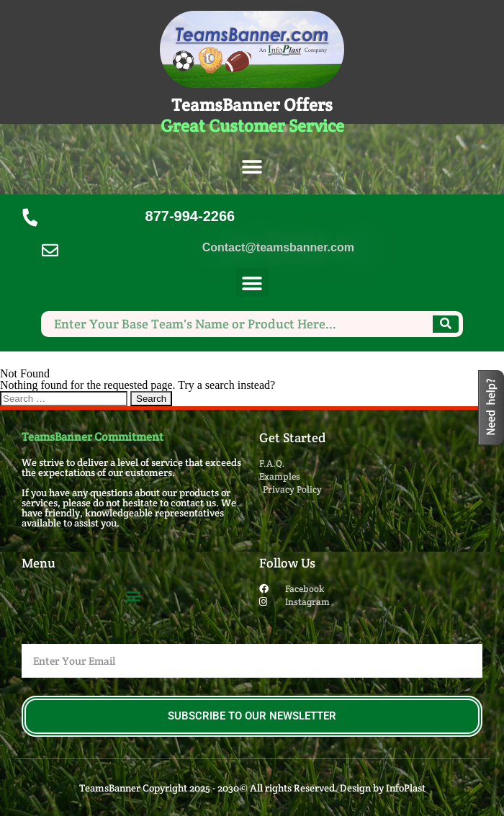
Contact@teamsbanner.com (278, 247)
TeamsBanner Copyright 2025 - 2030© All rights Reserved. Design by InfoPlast (252, 788)
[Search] (446, 324)
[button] (252, 167)
